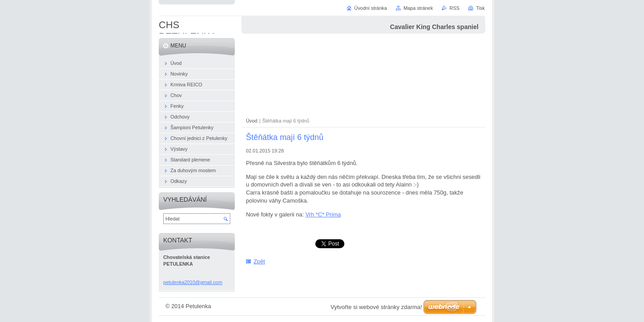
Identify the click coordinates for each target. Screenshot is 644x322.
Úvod (252, 121)
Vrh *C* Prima (323, 214)
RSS (454, 8)
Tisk (480, 8)
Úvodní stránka (371, 8)
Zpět (259, 261)
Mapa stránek (418, 8)
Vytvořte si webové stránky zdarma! (376, 307)
